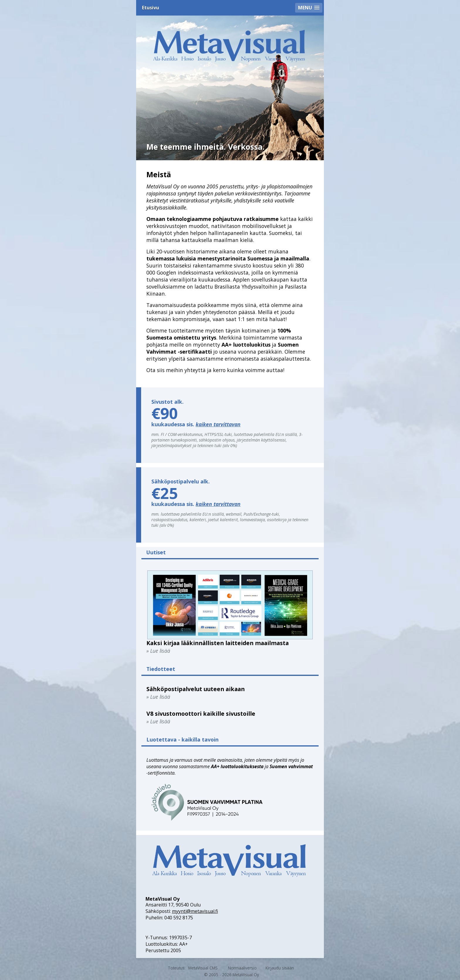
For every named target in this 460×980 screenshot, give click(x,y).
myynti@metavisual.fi (195, 911)
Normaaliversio (242, 968)
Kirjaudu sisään (280, 968)
